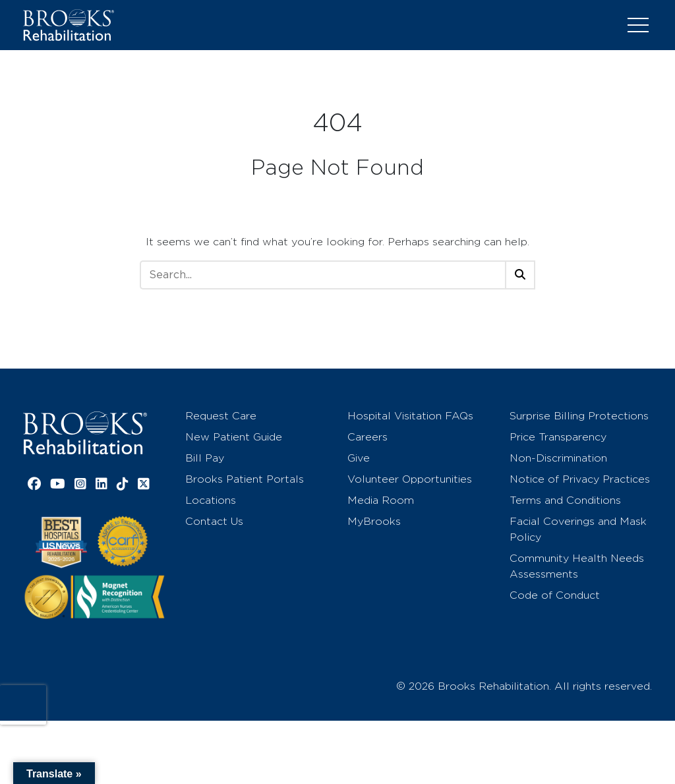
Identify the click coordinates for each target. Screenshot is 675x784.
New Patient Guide (234, 437)
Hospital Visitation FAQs (410, 416)
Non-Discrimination (558, 458)
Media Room (381, 500)
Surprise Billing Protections (579, 416)
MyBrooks (374, 521)
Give (359, 458)
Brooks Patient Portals (245, 479)
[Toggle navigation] (638, 25)
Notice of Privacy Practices (580, 479)
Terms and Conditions (565, 500)
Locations (211, 500)
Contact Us (214, 521)
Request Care (221, 416)
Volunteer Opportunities (410, 479)
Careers (367, 437)
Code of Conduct (555, 595)
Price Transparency (558, 437)
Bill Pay (205, 458)
